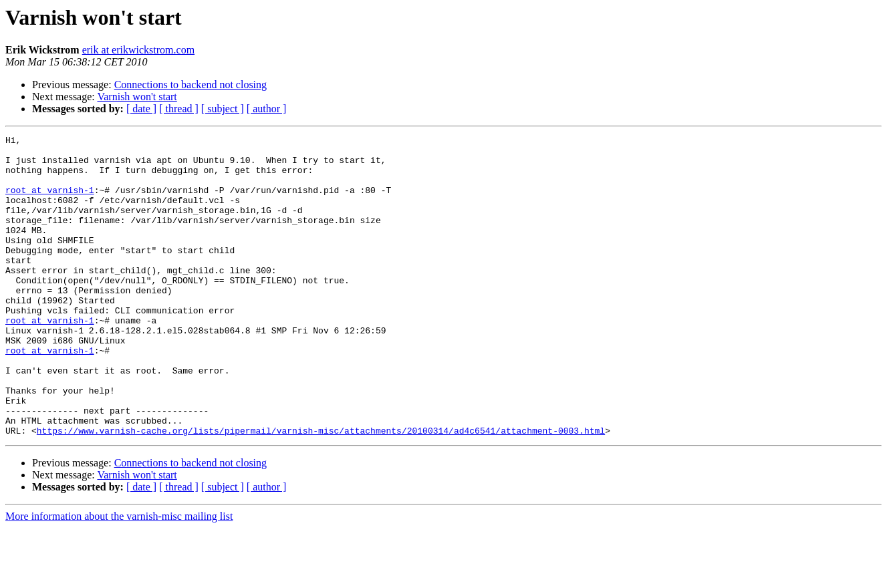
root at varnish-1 (50, 202)
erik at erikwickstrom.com (138, 50)
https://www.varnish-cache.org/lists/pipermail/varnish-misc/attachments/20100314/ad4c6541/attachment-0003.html (321, 490)
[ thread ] (179, 109)
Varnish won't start (137, 97)
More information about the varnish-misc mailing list (119, 576)
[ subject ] (223, 109)
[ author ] (267, 109)
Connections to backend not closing (191, 85)
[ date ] (141, 109)
